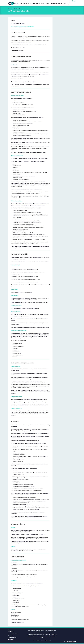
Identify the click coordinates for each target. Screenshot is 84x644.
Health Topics (45, 3)
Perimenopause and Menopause (58, 3)
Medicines (23, 3)
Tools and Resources (33, 3)
